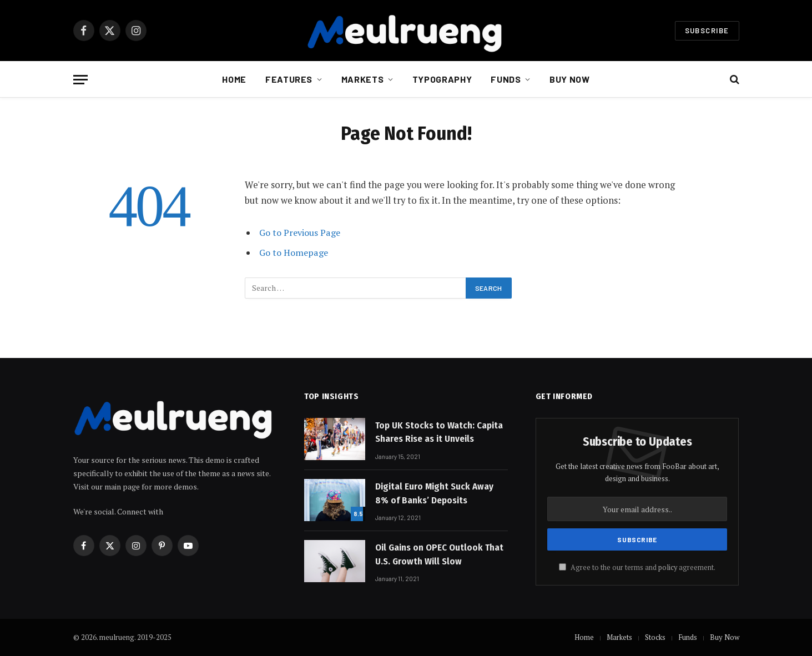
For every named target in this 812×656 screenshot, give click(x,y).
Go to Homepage (295, 253)
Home (234, 79)
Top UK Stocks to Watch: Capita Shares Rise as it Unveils (439, 432)
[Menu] (80, 80)
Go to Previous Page (301, 233)
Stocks (655, 637)
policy (668, 567)
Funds (506, 79)
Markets (362, 79)
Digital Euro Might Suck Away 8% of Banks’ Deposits (434, 493)
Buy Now (569, 79)
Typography (442, 79)
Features (289, 79)
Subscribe (707, 31)
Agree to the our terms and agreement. (637, 567)
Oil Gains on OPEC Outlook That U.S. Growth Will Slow (439, 554)
